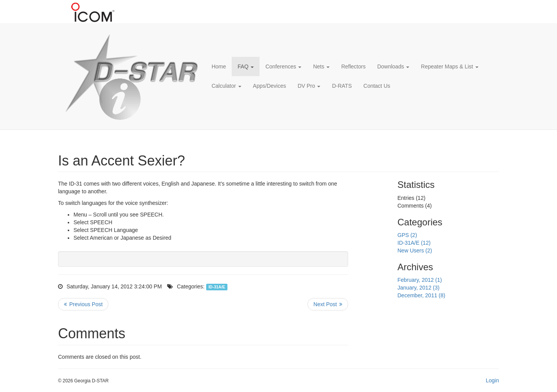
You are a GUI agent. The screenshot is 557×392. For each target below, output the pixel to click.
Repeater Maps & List (450, 66)
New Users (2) (415, 251)
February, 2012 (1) (420, 280)
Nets (321, 66)
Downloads (393, 66)
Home (219, 66)
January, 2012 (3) (419, 288)
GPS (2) (407, 235)
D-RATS (342, 86)
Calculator (226, 86)
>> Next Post (328, 304)
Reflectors (353, 66)
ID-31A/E (217, 287)
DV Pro (309, 86)
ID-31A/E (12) (414, 243)
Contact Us (377, 86)
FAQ (246, 66)
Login (492, 380)
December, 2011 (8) (422, 295)
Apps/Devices (270, 86)
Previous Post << (83, 304)
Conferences (283, 66)
